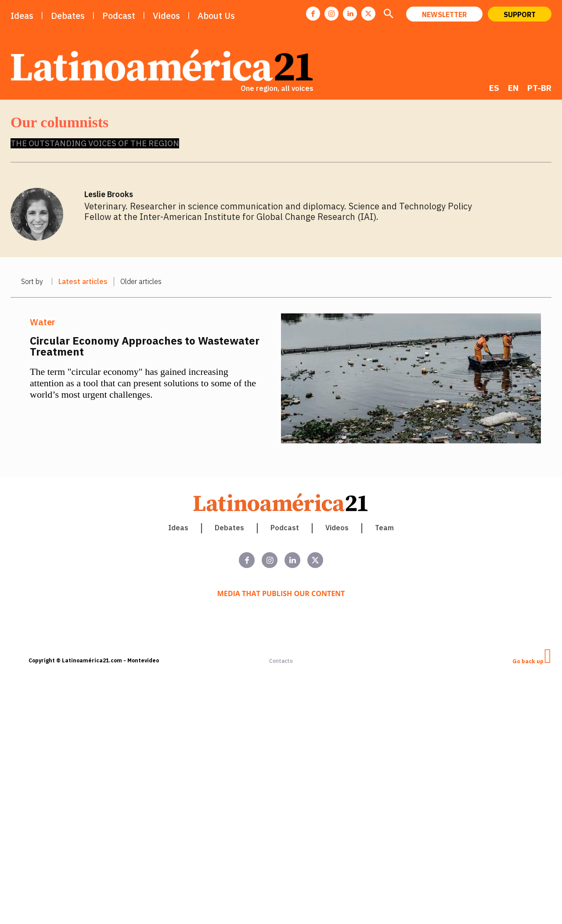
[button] (388, 15)
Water (43, 322)
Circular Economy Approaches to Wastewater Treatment (145, 346)
